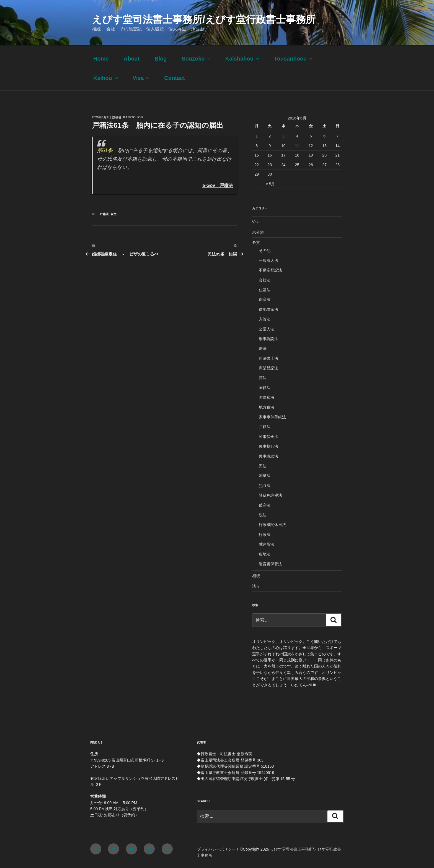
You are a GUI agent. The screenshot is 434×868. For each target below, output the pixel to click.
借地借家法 (268, 309)
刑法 (263, 348)
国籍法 (265, 388)
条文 (113, 214)
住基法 (265, 290)
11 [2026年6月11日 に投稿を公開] (297, 146)
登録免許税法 (270, 495)
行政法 (265, 535)
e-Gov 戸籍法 (218, 185)
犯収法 (265, 486)
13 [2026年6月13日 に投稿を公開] (324, 146)
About (131, 59)
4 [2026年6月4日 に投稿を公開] (297, 136)
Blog (161, 59)
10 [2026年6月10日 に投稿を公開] (283, 146)
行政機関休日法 (272, 525)
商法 (263, 378)
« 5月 (270, 184)
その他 (265, 251)
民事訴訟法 (268, 456)
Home (101, 59)
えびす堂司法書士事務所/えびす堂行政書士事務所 (204, 19)
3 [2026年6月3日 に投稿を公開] (283, 136)
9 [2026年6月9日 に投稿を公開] (270, 146)
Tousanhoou (294, 59)
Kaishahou (243, 59)
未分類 (258, 232)
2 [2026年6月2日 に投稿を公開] (270, 136)
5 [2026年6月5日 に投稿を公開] (311, 136)
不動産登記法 (270, 270)
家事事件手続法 (272, 417)
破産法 (265, 505)
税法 (263, 515)
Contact (174, 78)
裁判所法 (267, 544)
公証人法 (267, 329)
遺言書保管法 (270, 564)
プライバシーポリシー (216, 849)
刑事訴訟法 (268, 339)
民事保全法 (268, 437)
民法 (263, 466)
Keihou (106, 78)
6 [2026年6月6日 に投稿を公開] (324, 136)
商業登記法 (268, 368)
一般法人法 (268, 260)
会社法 (265, 280)
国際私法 (267, 397)
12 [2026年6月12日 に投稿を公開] (311, 146)
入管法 (265, 319)
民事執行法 (268, 446)
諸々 (256, 586)
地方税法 (267, 407)
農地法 (265, 554)
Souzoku (197, 59)
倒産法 (265, 299)
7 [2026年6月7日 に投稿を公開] (337, 136)
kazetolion (133, 117)
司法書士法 (268, 358)
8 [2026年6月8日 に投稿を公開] (257, 146)
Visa (142, 78)
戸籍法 (104, 214)
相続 (256, 576)
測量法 (265, 476)
